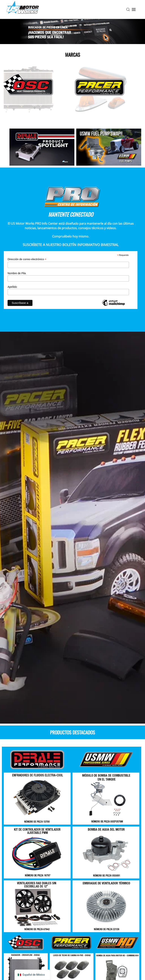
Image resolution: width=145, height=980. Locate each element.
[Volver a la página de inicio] (23, 9)
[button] (128, 9)
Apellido (12, 287)
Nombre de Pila (17, 273)
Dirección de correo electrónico (27, 259)
